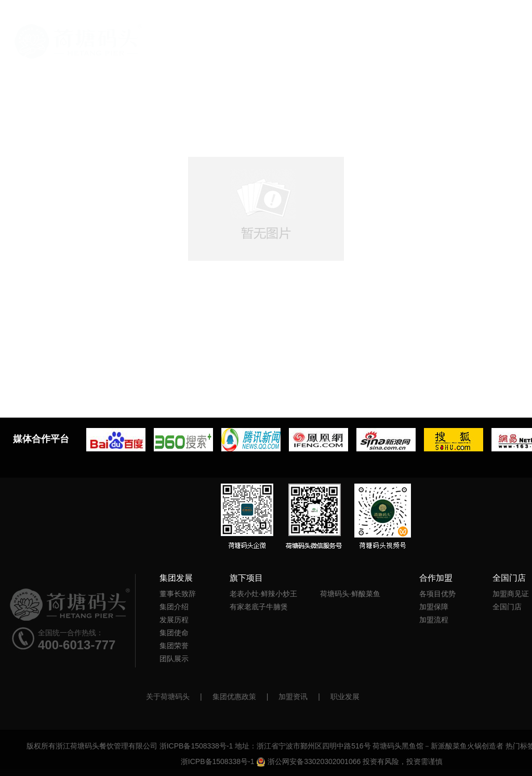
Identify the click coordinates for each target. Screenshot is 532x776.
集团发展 (278, 49)
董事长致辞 (178, 594)
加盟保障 (434, 607)
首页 (78, 41)
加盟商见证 (511, 594)
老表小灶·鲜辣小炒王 (263, 594)
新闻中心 (434, 49)
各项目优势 (437, 594)
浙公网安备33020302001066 (308, 761)
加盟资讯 (293, 697)
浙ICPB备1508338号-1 (196, 746)
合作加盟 (382, 49)
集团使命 (174, 633)
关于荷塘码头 (168, 697)
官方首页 (227, 49)
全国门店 (486, 49)
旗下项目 (330, 49)
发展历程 (174, 620)
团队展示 (174, 659)
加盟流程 (434, 620)
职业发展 (345, 697)
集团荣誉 (174, 646)
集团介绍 (174, 607)
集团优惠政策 (234, 697)
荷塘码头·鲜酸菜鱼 (350, 594)
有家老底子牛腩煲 (259, 607)
